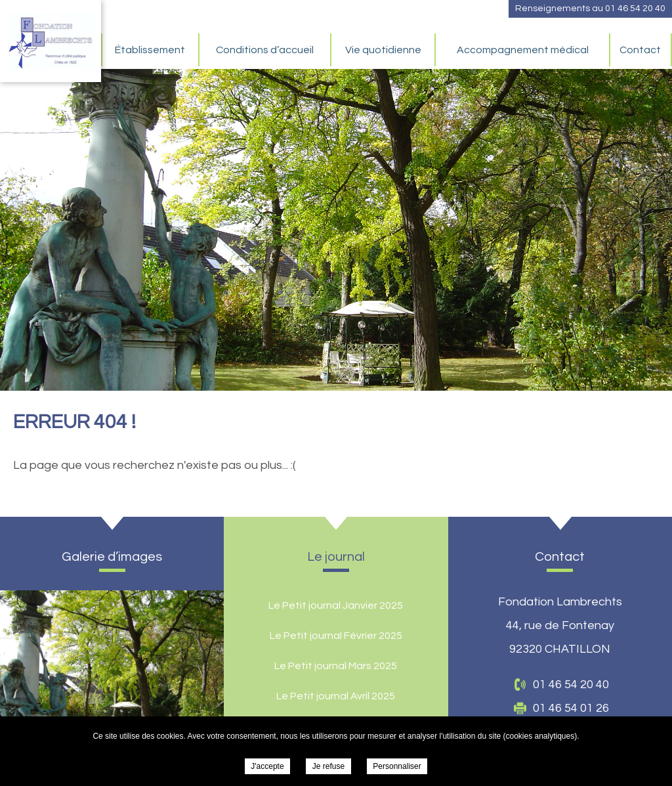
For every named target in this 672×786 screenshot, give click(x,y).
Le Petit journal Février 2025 (336, 636)
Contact (640, 50)
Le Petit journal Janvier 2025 (336, 605)
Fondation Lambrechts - (51, 41)
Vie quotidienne (383, 50)
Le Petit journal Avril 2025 (336, 696)
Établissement (150, 50)
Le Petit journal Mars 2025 (336, 666)
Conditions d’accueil (265, 50)
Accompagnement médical (523, 50)
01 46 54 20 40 (635, 9)
